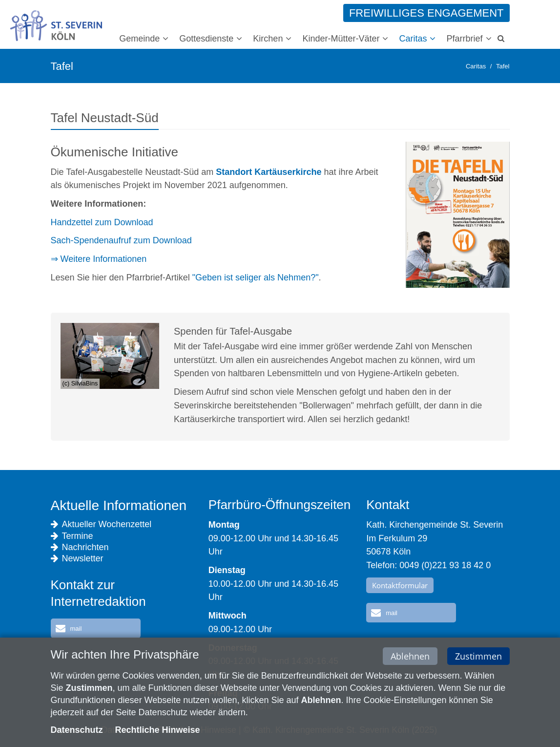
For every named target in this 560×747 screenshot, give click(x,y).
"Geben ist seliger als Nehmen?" (256, 277)
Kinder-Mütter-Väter (341, 39)
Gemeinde (139, 39)
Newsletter (77, 559)
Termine (72, 536)
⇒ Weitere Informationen (99, 259)
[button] (96, 628)
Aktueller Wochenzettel (101, 524)
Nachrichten (80, 547)
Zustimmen (478, 657)
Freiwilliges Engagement (426, 13)
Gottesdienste (206, 39)
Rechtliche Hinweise (158, 731)
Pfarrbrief (464, 39)
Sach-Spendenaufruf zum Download (121, 240)
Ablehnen (410, 657)
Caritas (413, 39)
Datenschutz (77, 731)
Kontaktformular (400, 585)
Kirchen (268, 39)
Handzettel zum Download (102, 222)
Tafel (503, 66)
